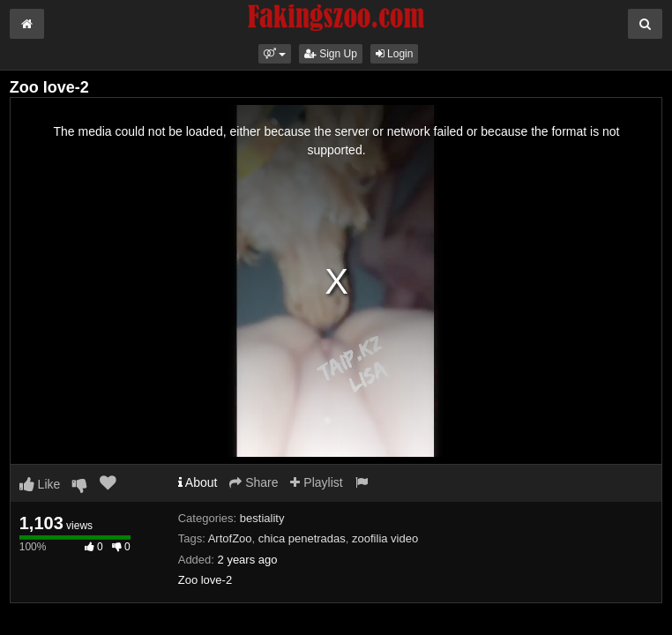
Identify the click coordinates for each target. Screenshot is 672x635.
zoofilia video (385, 538)
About (198, 482)
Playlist (316, 482)
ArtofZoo (230, 538)
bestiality (262, 518)
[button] (275, 54)
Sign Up (331, 54)
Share (254, 482)
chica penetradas (302, 538)
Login (395, 54)
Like (40, 484)
